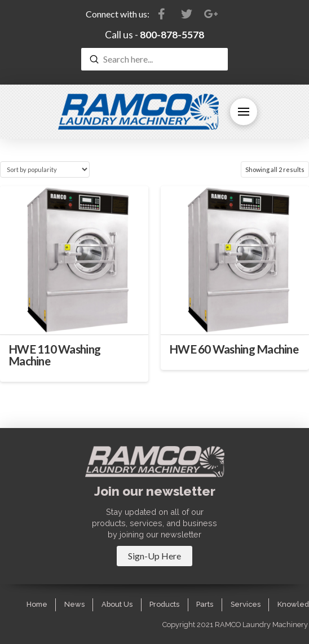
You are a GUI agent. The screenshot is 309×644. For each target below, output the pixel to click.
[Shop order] (45, 169)
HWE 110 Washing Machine (54, 355)
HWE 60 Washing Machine (234, 349)
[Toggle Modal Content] (154, 556)
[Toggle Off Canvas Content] (244, 112)
